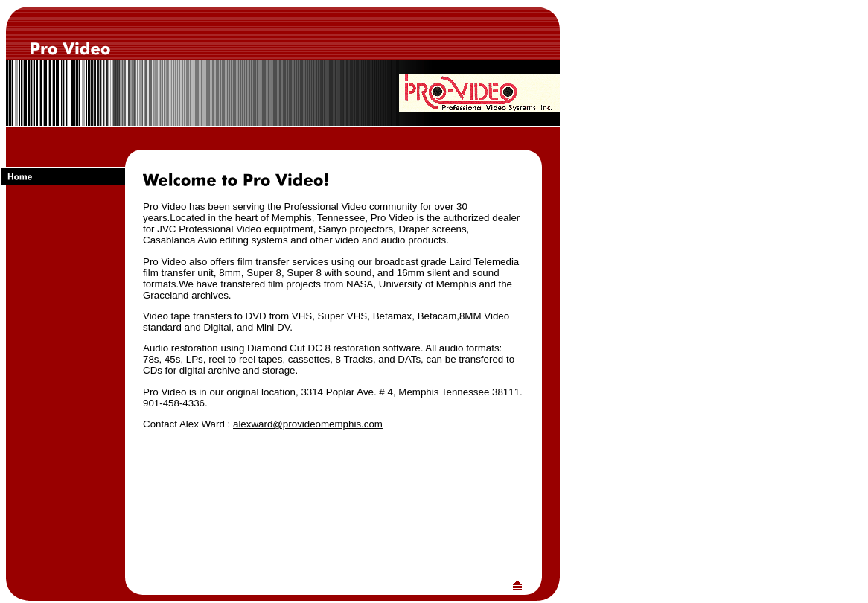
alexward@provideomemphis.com (308, 424)
